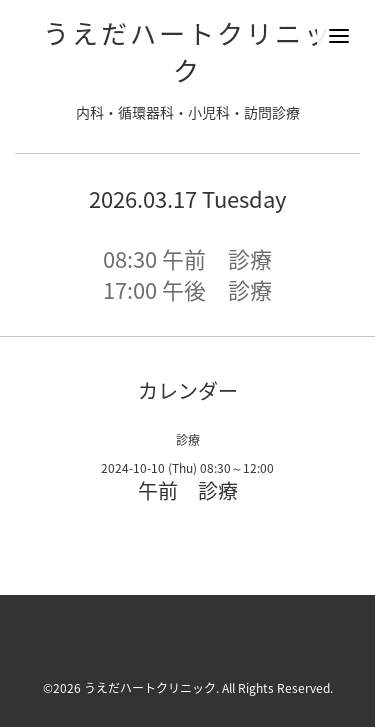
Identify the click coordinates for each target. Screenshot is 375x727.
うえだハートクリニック (188, 51)
